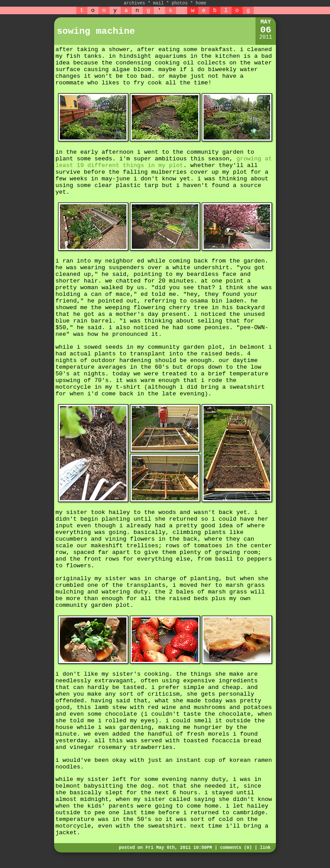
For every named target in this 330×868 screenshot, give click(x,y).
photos (180, 3)
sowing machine (96, 31)
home (201, 3)
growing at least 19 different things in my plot (164, 162)
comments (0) (236, 848)
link (265, 848)
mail (158, 3)
